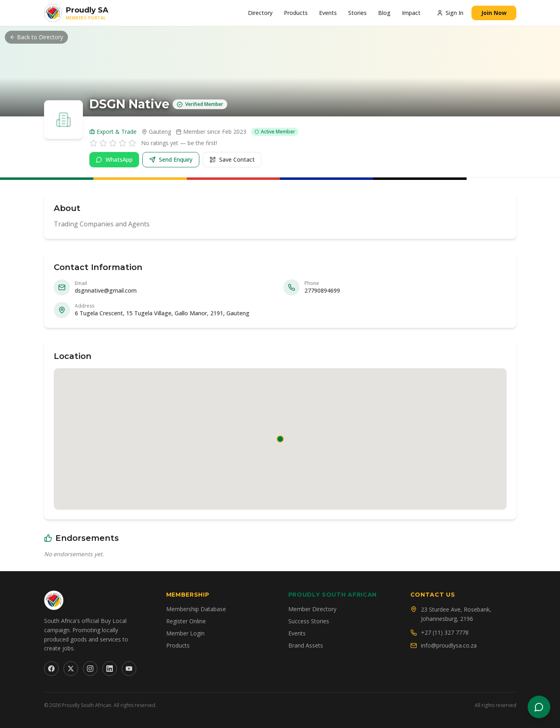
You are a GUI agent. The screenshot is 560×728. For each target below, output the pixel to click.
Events (328, 13)
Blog (384, 13)
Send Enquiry (171, 159)
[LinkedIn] (110, 669)
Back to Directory (36, 37)
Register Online (186, 621)
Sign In (450, 13)
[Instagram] (90, 669)
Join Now (494, 13)
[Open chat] (539, 707)
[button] (280, 439)
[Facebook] (51, 669)
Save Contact (232, 159)
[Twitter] (71, 669)
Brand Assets (306, 645)
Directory (260, 13)
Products (296, 13)
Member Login (185, 633)
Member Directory (312, 609)
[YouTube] (129, 669)
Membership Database (196, 609)
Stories (357, 13)
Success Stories (309, 621)
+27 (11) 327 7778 (445, 632)
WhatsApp (114, 159)
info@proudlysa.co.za (449, 645)
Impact (411, 13)
